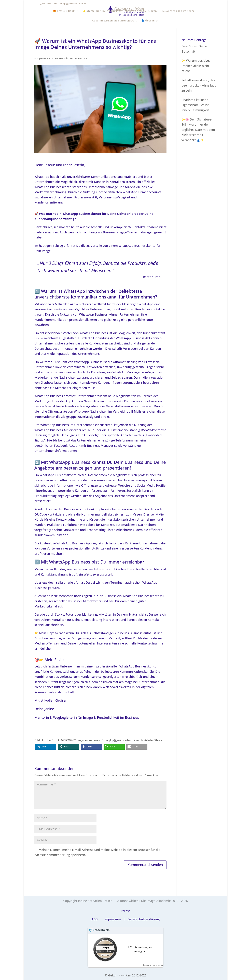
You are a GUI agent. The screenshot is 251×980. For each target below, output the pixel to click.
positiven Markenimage (116, 682)
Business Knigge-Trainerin (122, 232)
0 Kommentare (79, 58)
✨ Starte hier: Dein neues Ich (102, 11)
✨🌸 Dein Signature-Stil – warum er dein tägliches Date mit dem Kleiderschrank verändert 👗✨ (198, 130)
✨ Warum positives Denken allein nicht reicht (196, 66)
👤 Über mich (150, 21)
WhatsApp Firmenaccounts (142, 192)
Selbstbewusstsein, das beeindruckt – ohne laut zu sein (199, 85)
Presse (126, 911)
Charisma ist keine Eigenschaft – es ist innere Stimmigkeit (195, 105)
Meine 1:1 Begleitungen (142, 11)
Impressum (113, 919)
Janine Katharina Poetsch (53, 58)
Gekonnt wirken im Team (178, 11)
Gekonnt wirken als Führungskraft (114, 21)
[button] (46, 747)
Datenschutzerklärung (144, 919)
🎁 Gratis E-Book (64, 11)
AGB (95, 919)
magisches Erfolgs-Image (73, 638)
